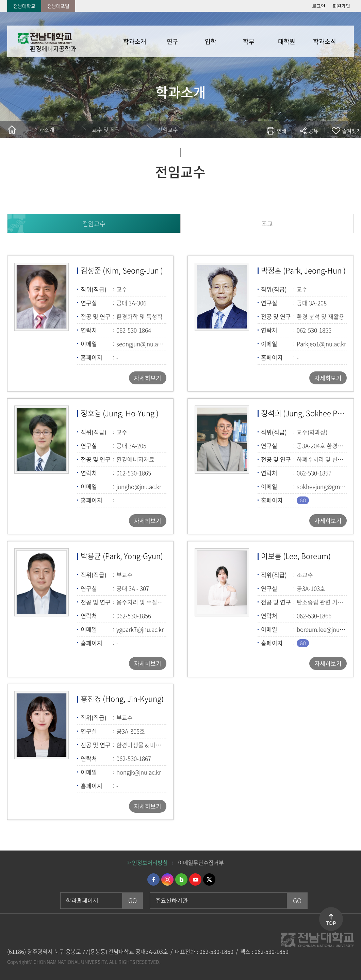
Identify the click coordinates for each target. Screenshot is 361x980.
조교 (267, 224)
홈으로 (12, 129)
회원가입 (341, 6)
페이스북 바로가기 (153, 879)
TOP (331, 923)
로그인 (319, 6)
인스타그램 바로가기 (167, 879)
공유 (313, 131)
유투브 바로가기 (195, 879)
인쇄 (282, 131)
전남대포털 (58, 6)
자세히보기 (148, 378)
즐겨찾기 (351, 131)
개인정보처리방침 (147, 862)
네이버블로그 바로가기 (181, 879)
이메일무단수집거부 (201, 862)
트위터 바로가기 (209, 879)
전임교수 (168, 129)
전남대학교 (24, 6)
